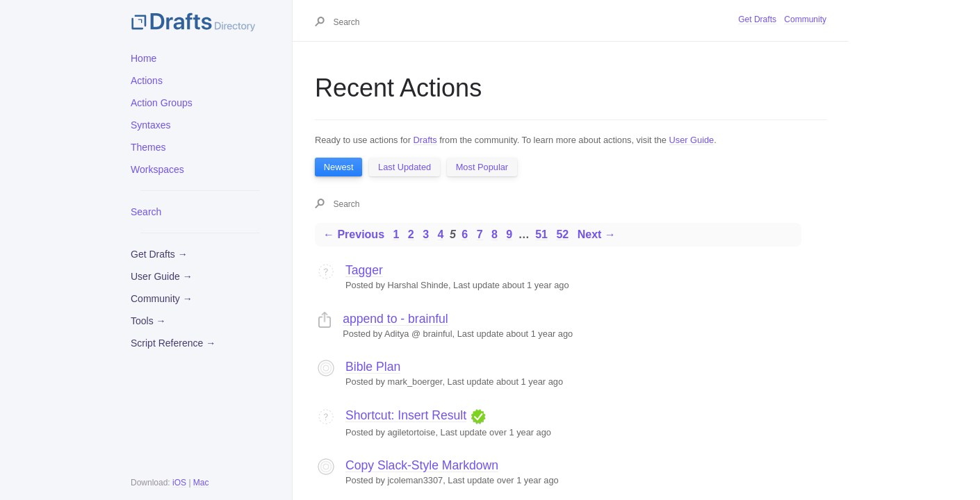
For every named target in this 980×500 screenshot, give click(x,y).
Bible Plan (373, 367)
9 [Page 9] (509, 234)
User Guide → (162, 276)
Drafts (425, 140)
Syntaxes (151, 125)
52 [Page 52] (562, 234)
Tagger (364, 270)
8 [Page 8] (495, 234)
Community (805, 19)
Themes (148, 147)
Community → (162, 299)
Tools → (148, 321)
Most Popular (482, 167)
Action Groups (162, 103)
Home (144, 58)
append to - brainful (395, 319)
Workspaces (157, 169)
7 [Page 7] (480, 234)
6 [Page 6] (465, 234)
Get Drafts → (159, 254)
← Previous (354, 234)
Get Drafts (757, 19)
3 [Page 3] (426, 234)
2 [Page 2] (411, 234)
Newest (339, 167)
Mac (201, 483)
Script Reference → (173, 343)
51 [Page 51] (541, 234)
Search (146, 212)
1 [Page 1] (396, 234)
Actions (147, 81)
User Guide (692, 140)
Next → (597, 234)
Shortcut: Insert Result (406, 415)
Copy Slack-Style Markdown (422, 465)
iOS (179, 483)
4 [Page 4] (441, 234)
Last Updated (405, 167)
